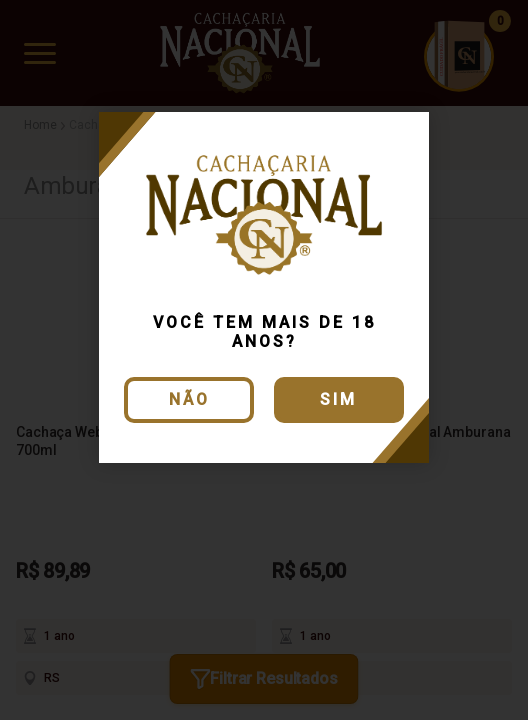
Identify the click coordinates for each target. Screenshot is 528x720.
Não (189, 399)
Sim (338, 399)
